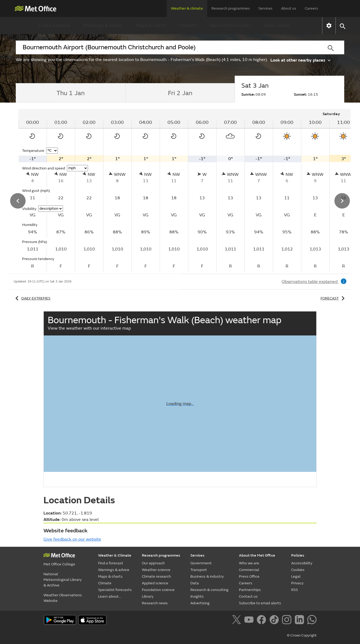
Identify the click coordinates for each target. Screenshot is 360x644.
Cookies (298, 570)
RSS (295, 590)
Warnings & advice (103, 25)
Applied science (155, 583)
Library (148, 596)
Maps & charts (151, 25)
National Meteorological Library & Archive (63, 580)
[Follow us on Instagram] (288, 621)
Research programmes (231, 8)
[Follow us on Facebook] (263, 621)
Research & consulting (209, 590)
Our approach (153, 563)
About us (289, 8)
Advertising (200, 603)
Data (195, 583)
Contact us (248, 596)
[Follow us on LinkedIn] (300, 621)
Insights (197, 596)
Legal (296, 576)
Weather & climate (187, 8)
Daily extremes (32, 298)
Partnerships (250, 590)
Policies (298, 555)
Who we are (249, 563)
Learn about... (278, 25)
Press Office (249, 576)
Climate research (156, 576)
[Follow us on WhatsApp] (312, 621)
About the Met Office (257, 555)
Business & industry (207, 576)
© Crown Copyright (302, 635)
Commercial (249, 570)
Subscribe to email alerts (260, 603)
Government (201, 563)
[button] (342, 26)
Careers (311, 8)
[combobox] (166, 47)
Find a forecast (55, 25)
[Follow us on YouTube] (250, 621)
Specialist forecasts (230, 25)
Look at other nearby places (300, 60)
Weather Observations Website (63, 598)
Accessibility (302, 563)
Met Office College (59, 564)
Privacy (297, 583)
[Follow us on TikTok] (275, 621)
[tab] (71, 93)
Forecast (333, 298)
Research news (155, 603)
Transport (199, 570)
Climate (188, 25)
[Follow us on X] (237, 621)
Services (265, 8)
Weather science (156, 570)
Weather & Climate (115, 555)
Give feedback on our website (72, 539)
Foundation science (158, 590)
